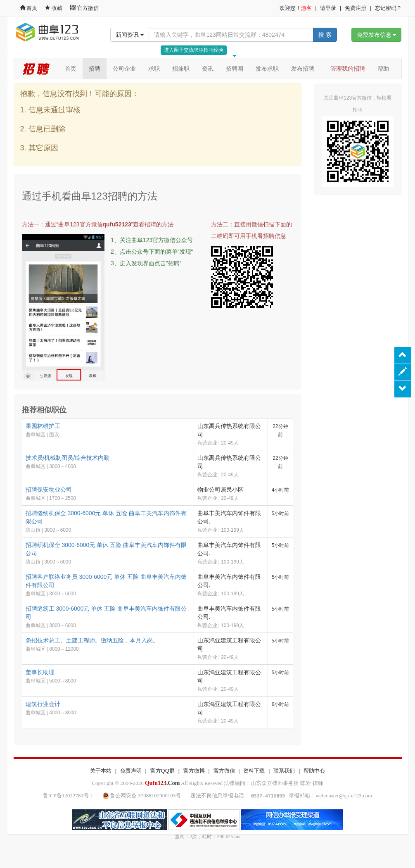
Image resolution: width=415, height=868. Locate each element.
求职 (154, 69)
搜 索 (325, 35)
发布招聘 (303, 69)
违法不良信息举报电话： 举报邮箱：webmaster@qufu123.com (281, 795)
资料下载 (254, 771)
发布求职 (267, 69)
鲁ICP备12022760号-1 (68, 795)
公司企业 (124, 69)
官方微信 (84, 8)
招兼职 (181, 69)
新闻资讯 (130, 35)
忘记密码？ (388, 8)
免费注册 (356, 8)
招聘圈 (235, 69)
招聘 (95, 69)
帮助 (383, 69)
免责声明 (131, 771)
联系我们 (284, 771)
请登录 (328, 8)
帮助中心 (314, 771)
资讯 (208, 69)
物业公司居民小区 (221, 490)
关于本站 (101, 771)
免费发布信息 (377, 35)
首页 (29, 8)
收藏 (55, 8)
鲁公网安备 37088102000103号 (143, 795)
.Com (162, 783)
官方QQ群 (162, 771)
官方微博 (194, 771)
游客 (306, 8)
